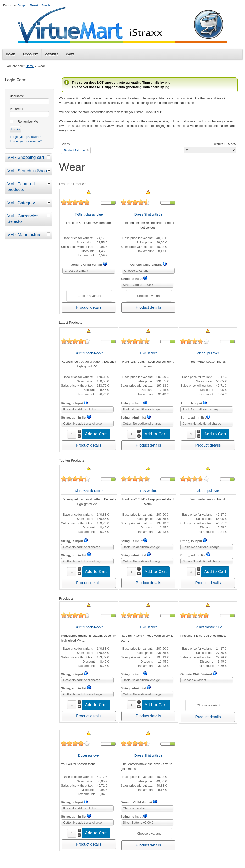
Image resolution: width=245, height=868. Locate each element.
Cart (70, 54)
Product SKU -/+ (74, 151)
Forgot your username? (26, 141)
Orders (52, 54)
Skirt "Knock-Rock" (89, 353)
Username (17, 96)
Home (11, 54)
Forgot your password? (25, 137)
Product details (89, 307)
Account (30, 54)
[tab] (49, 157)
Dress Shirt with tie (148, 214)
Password (17, 109)
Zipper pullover (208, 353)
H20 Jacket (148, 353)
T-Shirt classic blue (89, 214)
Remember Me (28, 121)
